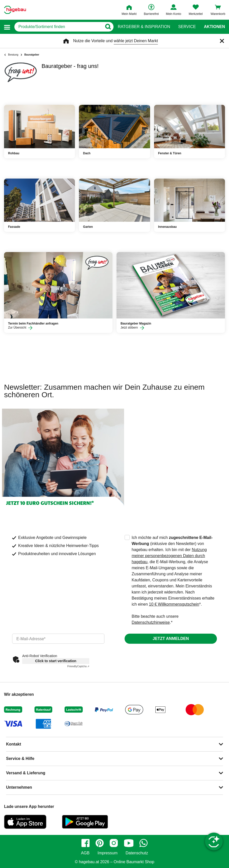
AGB (85, 853)
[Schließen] (222, 41)
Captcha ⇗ (78, 666)
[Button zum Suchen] (108, 27)
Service (187, 27)
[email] (58, 639)
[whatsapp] (144, 843)
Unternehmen (19, 787)
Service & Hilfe (20, 759)
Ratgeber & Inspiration (144, 27)
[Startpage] (15, 10)
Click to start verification (56, 661)
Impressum (108, 853)
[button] (7, 27)
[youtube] (129, 843)
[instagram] (114, 843)
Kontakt (14, 744)
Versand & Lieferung (26, 773)
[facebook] (85, 843)
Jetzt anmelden (171, 639)
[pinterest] (100, 843)
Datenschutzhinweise (151, 622)
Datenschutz (137, 853)
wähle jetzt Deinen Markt (136, 41)
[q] (58, 27)
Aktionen (214, 27)
